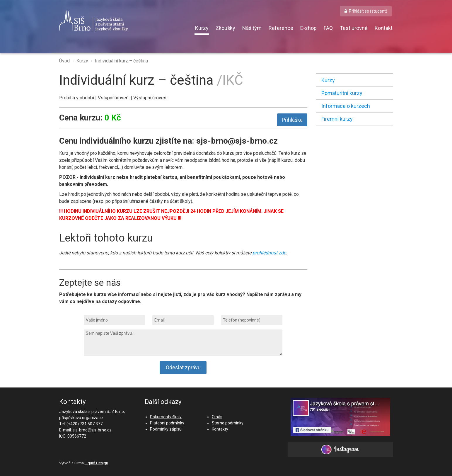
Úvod (64, 61)
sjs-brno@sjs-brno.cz (92, 430)
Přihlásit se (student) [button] (368, 11)
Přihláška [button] (292, 120)
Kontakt (384, 28)
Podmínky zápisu (166, 429)
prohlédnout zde (269, 253)
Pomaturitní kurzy (342, 93)
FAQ (328, 28)
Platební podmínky (167, 423)
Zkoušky (225, 28)
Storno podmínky (228, 423)
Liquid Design (96, 463)
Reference (281, 28)
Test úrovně (354, 28)
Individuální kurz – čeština (121, 61)
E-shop (308, 28)
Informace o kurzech (346, 106)
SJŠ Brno (121, 21)
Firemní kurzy (337, 119)
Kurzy (202, 28)
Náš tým (252, 28)
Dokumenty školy (166, 417)
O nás (217, 417)
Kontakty (220, 429)
